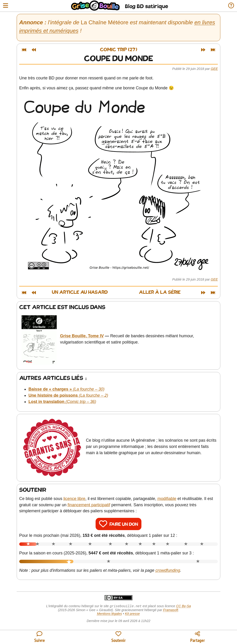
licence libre (74, 499)
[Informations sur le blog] (231, 6)
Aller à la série (160, 292)
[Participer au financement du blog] (118, 637)
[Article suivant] (203, 50)
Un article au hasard (80, 292)
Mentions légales (109, 614)
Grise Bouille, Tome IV (82, 336)
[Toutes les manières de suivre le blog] (39, 637)
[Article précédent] (34, 50)
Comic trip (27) (119, 50)
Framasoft (171, 610)
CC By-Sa (184, 606)
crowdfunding (168, 570)
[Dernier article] (213, 50)
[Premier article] (24, 50)
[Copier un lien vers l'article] (198, 637)
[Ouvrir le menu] (6, 6)
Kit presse (132, 614)
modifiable (167, 499)
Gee (214, 69)
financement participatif (89, 505)
